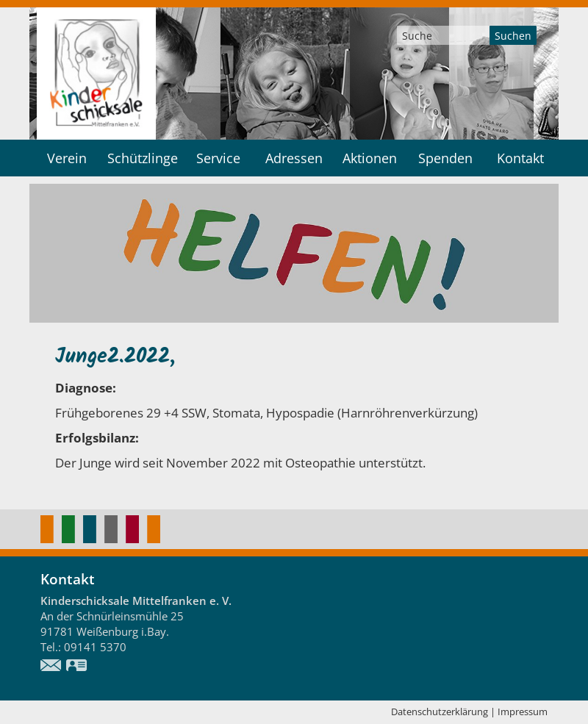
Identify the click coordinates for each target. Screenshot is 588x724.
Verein (67, 158)
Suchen (513, 36)
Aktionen (370, 158)
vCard (77, 667)
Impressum (523, 712)
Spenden (445, 158)
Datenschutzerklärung (440, 712)
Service (218, 158)
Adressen (294, 158)
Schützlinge (143, 158)
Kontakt (520, 158)
